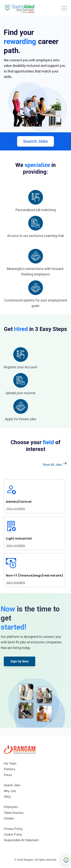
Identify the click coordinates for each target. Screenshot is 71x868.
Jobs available (16, 545)
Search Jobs (35, 141)
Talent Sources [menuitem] (14, 813)
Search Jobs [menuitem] (12, 785)
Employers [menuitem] (11, 807)
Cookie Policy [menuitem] (13, 834)
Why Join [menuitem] (10, 791)
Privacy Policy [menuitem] (13, 829)
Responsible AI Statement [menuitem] (21, 840)
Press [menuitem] (8, 775)
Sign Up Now (20, 661)
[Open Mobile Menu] (64, 8)
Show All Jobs (55, 465)
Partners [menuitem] (9, 769)
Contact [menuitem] (9, 818)
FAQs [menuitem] (7, 797)
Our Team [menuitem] (10, 764)
